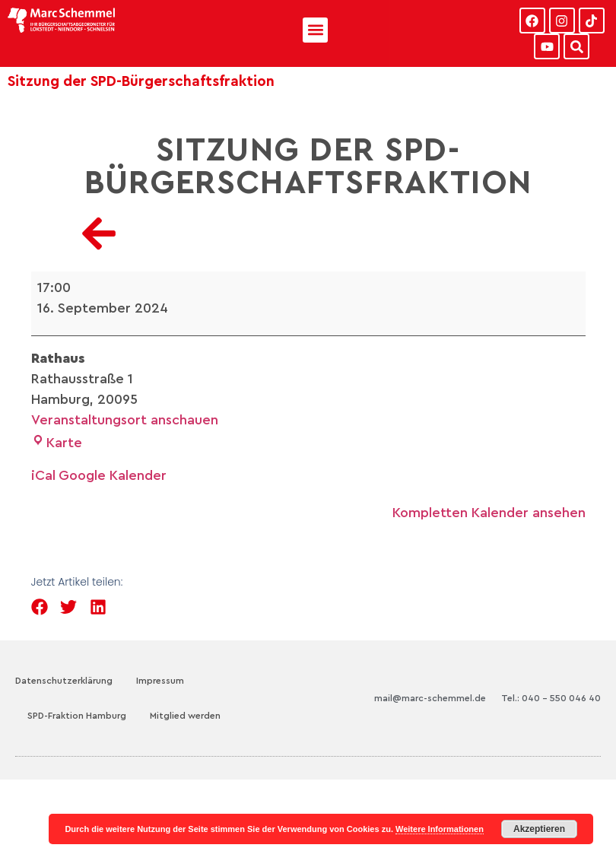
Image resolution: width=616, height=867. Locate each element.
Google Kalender (113, 475)
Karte (57, 443)
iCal (43, 475)
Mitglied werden (185, 716)
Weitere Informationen (440, 829)
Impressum (160, 681)
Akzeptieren (539, 829)
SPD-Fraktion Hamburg (77, 716)
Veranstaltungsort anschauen (125, 420)
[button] (315, 30)
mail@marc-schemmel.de (430, 698)
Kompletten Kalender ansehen (489, 513)
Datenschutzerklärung (64, 681)
